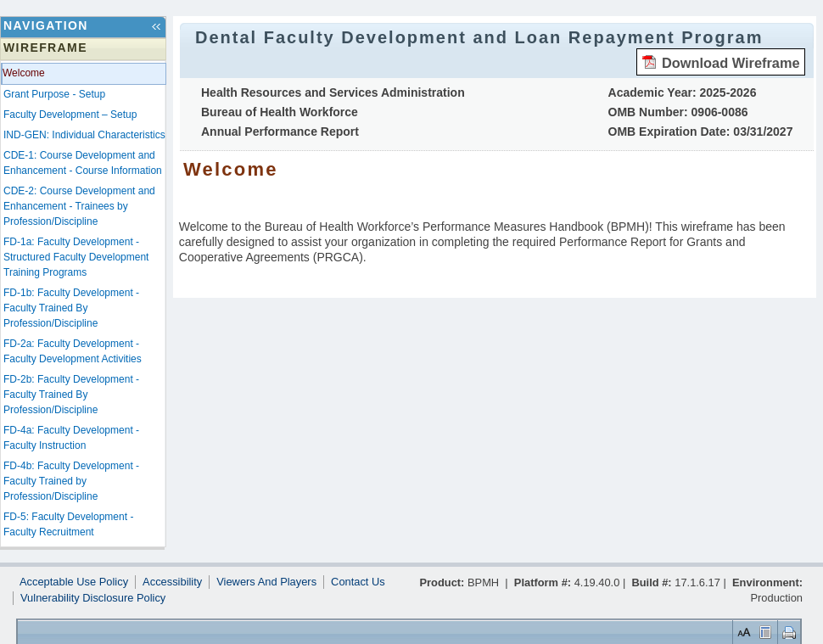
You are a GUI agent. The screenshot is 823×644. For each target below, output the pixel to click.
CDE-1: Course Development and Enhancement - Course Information (83, 163)
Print (787, 632)
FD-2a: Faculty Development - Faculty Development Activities (73, 351)
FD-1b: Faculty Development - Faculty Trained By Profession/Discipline (71, 308)
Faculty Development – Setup (70, 115)
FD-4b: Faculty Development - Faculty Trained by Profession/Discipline (71, 481)
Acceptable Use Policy (74, 582)
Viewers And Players (266, 582)
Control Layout (764, 632)
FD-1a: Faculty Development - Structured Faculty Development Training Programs (76, 257)
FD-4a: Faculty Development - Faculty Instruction (71, 438)
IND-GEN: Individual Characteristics (84, 135)
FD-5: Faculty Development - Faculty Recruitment (68, 524)
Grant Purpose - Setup (54, 94)
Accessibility (172, 582)
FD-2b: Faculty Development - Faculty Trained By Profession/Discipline (71, 395)
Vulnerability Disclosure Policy (93, 598)
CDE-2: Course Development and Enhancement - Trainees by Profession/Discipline (79, 206)
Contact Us (358, 582)
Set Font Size (742, 632)
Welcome (24, 73)
